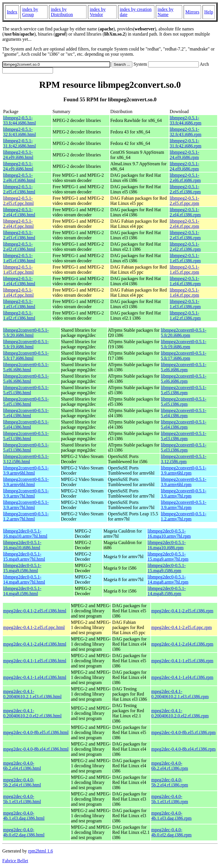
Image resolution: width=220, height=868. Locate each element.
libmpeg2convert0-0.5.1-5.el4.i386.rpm (183, 413)
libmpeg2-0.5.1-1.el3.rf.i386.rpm (185, 304)
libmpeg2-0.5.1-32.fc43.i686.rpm (185, 132)
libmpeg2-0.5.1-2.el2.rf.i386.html (19, 247)
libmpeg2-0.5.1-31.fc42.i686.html (19, 143)
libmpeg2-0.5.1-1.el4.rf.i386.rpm (185, 281)
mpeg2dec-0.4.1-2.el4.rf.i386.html (35, 644)
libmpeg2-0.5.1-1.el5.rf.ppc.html (18, 270)
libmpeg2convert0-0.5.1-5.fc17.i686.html (26, 356)
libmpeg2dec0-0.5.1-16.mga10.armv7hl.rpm (169, 534)
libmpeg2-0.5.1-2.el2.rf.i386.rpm (185, 247)
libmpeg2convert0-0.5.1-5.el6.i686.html (26, 367)
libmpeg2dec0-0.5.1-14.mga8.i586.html (22, 591)
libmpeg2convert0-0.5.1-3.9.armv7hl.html (26, 493)
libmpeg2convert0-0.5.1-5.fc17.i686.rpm (183, 356)
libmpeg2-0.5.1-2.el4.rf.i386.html (19, 212)
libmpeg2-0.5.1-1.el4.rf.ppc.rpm (184, 293)
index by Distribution (62, 12)
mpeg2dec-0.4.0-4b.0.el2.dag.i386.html (24, 832)
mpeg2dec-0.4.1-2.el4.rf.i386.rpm (182, 644)
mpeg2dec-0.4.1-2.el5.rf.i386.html (35, 611)
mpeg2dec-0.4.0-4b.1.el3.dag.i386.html (24, 816)
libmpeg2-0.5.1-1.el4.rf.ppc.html (18, 293)
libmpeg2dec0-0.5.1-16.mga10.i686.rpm (167, 545)
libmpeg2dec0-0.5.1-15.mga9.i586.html (22, 568)
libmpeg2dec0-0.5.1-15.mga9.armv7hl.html (24, 557)
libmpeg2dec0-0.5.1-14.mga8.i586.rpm (167, 591)
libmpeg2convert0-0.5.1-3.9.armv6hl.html (26, 470)
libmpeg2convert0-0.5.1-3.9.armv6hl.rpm (183, 470)
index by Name (166, 12)
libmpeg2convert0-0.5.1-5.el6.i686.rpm (183, 367)
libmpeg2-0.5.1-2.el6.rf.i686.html (19, 178)
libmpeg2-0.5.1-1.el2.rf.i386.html (19, 315)
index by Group (30, 12)
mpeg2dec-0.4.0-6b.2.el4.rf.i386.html (22, 766)
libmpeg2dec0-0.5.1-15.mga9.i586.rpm (167, 568)
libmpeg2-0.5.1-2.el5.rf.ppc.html (18, 201)
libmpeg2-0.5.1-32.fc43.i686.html (19, 132)
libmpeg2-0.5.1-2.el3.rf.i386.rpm (185, 235)
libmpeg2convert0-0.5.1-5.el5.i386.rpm (183, 390)
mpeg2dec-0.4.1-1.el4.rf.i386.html (35, 677)
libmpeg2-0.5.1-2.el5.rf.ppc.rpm (184, 201)
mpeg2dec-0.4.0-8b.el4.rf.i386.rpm (183, 749)
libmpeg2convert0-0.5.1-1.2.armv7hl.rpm (183, 516)
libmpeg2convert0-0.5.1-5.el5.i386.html (26, 390)
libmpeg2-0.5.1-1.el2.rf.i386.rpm (185, 315)
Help (209, 12)
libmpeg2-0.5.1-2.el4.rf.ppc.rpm (184, 224)
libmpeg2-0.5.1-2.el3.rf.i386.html (19, 235)
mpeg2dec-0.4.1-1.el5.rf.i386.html (35, 661)
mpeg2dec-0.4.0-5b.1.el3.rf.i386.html (22, 799)
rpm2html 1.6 (41, 851)
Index (12, 12)
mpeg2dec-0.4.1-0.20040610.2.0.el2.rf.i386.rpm (180, 713)
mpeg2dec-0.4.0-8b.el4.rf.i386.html (36, 749)
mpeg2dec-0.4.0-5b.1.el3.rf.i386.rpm (170, 799)
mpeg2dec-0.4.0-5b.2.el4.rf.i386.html (22, 782)
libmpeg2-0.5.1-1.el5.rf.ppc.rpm (184, 270)
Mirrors (192, 12)
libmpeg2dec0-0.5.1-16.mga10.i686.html (22, 545)
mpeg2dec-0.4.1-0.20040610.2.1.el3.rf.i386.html (32, 694)
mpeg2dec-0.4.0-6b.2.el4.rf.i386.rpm (170, 766)
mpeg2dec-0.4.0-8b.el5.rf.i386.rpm (183, 732)
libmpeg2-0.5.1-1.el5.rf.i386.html (19, 258)
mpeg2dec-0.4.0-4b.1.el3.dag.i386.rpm (171, 816)
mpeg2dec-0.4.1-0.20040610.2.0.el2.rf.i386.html (32, 713)
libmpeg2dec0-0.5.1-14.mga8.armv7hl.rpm (168, 579)
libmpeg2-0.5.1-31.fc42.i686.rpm (185, 143)
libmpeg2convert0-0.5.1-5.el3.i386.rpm (183, 436)
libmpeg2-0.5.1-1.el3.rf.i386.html (19, 304)
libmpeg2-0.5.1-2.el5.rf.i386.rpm (185, 189)
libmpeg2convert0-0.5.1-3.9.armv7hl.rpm (183, 493)
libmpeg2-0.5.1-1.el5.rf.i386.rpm (185, 258)
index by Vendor (98, 12)
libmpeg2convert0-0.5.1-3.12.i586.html (26, 459)
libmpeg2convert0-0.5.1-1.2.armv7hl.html (26, 516)
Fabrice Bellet (15, 861)
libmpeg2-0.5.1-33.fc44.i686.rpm (185, 120)
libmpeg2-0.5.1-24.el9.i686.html (18, 155)
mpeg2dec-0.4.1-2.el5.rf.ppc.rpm (181, 627)
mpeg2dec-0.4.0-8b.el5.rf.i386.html (36, 732)
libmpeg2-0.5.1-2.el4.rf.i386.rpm (185, 212)
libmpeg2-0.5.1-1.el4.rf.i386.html (19, 281)
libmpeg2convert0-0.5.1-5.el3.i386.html (26, 436)
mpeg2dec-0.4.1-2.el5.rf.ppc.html (34, 627)
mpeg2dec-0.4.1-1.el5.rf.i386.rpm (182, 661)
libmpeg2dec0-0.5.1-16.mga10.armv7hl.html (25, 534)
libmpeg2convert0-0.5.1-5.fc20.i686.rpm (183, 333)
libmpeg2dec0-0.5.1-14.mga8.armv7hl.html (24, 579)
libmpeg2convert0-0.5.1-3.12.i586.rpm (183, 459)
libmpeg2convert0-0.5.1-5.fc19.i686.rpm (183, 344)
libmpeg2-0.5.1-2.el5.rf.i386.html (19, 189)
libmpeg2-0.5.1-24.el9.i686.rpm (184, 155)
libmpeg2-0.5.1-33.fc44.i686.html (19, 120)
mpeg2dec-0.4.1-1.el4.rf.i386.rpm (182, 677)
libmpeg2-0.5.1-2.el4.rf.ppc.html (18, 224)
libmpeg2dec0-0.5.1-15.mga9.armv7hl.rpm (168, 557)
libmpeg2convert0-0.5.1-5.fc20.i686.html (26, 333)
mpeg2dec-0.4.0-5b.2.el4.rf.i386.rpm (170, 782)
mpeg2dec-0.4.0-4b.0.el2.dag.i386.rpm (171, 832)
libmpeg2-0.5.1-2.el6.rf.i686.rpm (185, 178)
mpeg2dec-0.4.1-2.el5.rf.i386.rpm (182, 611)
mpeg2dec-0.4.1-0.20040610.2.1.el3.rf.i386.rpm (180, 694)
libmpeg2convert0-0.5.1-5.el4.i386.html (26, 413)
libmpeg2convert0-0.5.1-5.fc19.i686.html (26, 344)
